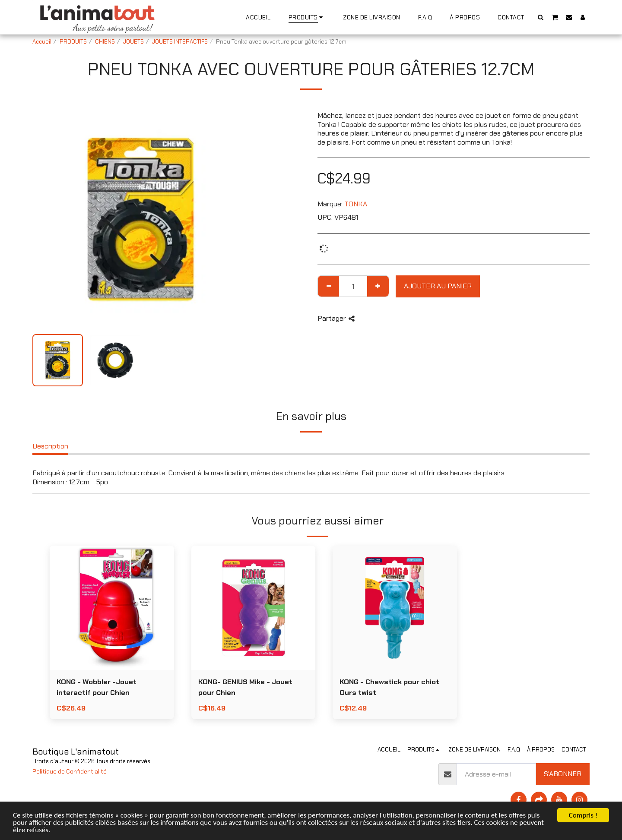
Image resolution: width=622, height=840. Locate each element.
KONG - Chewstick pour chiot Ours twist (389, 687)
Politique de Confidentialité (70, 772)
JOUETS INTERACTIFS (180, 42)
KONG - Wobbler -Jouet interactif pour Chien (97, 687)
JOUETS (133, 42)
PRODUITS (73, 42)
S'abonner (563, 774)
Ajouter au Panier (438, 286)
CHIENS (105, 42)
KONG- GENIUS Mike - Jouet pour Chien (245, 687)
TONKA (356, 204)
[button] (541, 17)
